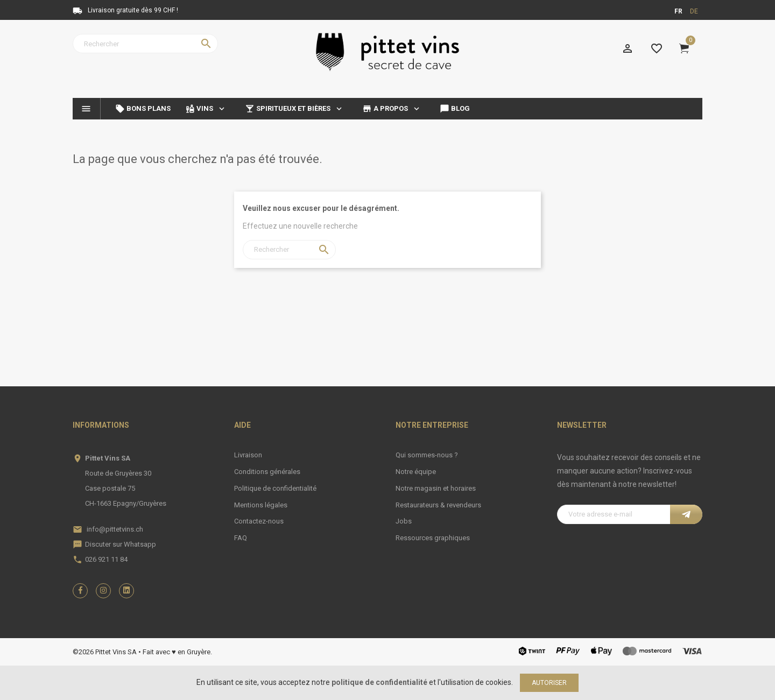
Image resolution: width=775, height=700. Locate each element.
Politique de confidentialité (275, 488)
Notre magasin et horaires (436, 488)
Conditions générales (267, 472)
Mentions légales (261, 505)
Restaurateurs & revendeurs (438, 505)
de (694, 11)
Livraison (248, 455)
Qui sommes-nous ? (427, 455)
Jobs (404, 521)
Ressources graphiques (433, 538)
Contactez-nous (259, 521)
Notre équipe (416, 472)
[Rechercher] (145, 44)
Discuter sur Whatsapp (121, 544)
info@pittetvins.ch (115, 529)
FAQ (241, 538)
